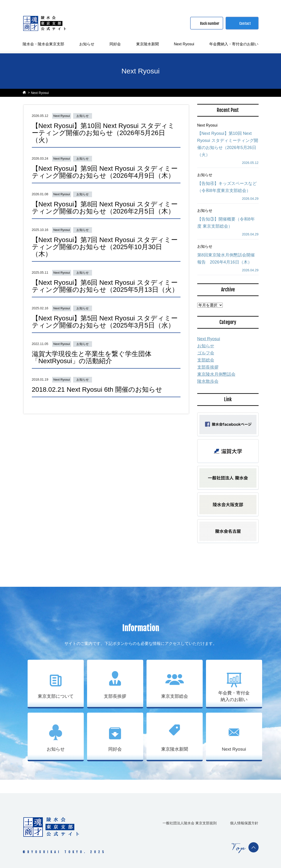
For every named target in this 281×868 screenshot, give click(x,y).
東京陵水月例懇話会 (216, 374)
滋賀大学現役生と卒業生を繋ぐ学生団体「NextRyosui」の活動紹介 (92, 357)
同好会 (115, 44)
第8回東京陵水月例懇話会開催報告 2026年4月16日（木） (226, 259)
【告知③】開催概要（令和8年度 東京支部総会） (226, 223)
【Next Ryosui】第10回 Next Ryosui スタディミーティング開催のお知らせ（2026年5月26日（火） (103, 133)
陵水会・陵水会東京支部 (43, 44)
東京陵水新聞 (147, 44)
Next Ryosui (184, 44)
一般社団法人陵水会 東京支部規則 (190, 823)
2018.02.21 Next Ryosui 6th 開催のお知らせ (97, 389)
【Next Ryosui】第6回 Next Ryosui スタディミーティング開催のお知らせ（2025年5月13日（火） (105, 286)
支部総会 (206, 360)
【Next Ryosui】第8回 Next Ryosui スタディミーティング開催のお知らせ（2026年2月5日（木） (105, 208)
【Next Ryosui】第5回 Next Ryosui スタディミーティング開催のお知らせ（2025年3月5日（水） (105, 322)
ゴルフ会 (206, 353)
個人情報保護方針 (244, 823)
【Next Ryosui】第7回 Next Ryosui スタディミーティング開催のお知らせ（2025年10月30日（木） (105, 247)
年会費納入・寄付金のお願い (234, 44)
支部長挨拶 (208, 367)
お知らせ (87, 44)
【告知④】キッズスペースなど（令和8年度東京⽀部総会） (227, 187)
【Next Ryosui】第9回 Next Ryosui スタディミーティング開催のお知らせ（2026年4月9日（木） (105, 172)
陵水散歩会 (208, 381)
